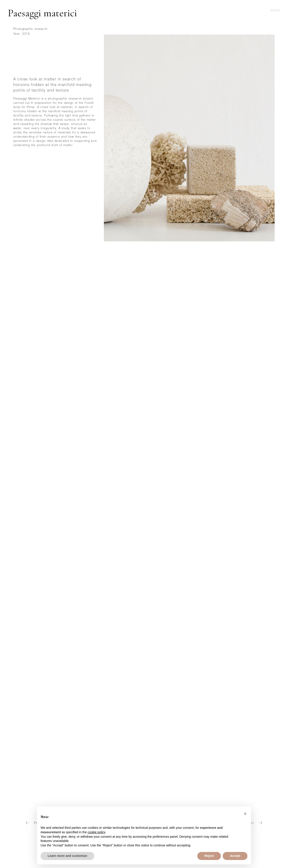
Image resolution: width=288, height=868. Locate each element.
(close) (275, 11)
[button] (245, 814)
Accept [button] (235, 856)
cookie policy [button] (96, 832)
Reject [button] (209, 856)
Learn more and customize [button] (67, 856)
